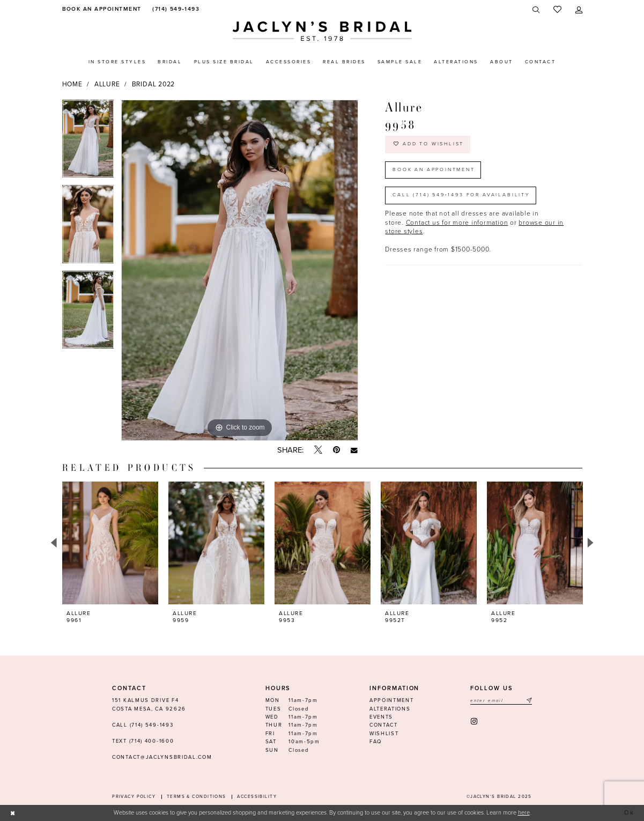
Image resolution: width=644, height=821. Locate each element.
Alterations (390, 709)
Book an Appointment (434, 170)
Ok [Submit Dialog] (630, 813)
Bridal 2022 (153, 84)
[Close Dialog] (13, 813)
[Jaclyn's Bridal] (322, 31)
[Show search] (536, 10)
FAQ (376, 742)
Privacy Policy (134, 797)
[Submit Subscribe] (528, 701)
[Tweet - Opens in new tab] (318, 450)
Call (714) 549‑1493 (143, 725)
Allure (107, 84)
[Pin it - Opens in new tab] (336, 450)
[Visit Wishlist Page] (557, 10)
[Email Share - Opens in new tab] (354, 450)
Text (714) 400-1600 (143, 741)
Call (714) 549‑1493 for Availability (461, 195)
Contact (384, 725)
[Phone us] (175, 9)
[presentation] (110, 543)
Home (72, 84)
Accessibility (257, 797)
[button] (579, 10)
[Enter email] (501, 701)
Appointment (392, 700)
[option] (88, 143)
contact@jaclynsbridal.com (162, 757)
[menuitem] (101, 9)
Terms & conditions (197, 797)
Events (381, 717)
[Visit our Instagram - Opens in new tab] (475, 722)
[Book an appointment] (101, 9)
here (524, 813)
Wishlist (384, 734)
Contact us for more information (457, 223)
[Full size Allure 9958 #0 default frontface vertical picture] (240, 270)
